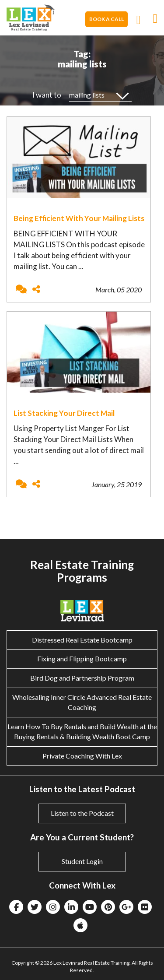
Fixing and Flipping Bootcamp (82, 659)
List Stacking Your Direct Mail (64, 413)
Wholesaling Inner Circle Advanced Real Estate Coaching (82, 702)
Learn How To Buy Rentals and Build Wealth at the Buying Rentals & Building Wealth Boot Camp (82, 731)
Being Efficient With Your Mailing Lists (79, 218)
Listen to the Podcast (82, 813)
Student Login (82, 861)
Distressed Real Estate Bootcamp (82, 640)
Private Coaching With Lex (82, 756)
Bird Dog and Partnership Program (82, 678)
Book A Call (106, 19)
